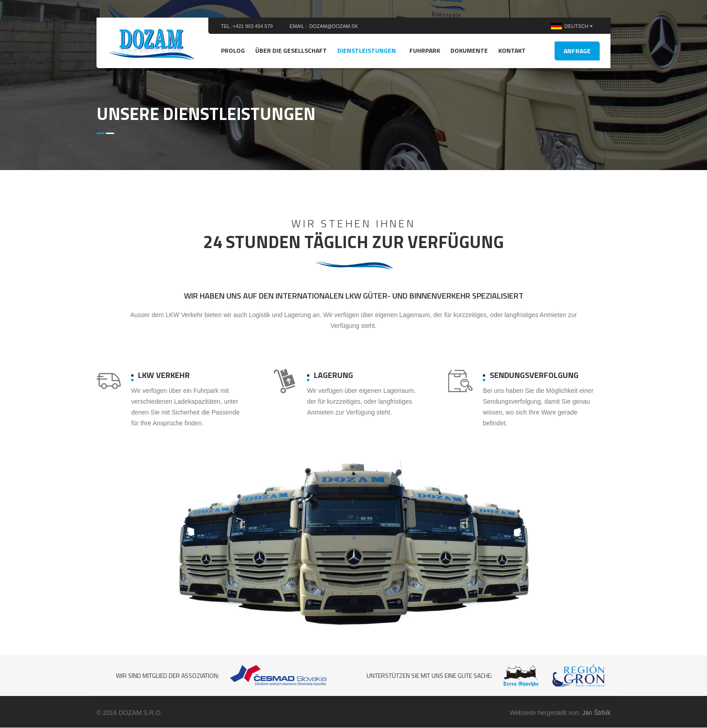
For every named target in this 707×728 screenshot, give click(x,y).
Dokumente (469, 50)
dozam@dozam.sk (334, 26)
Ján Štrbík (596, 713)
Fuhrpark (425, 50)
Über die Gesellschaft (291, 50)
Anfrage (577, 51)
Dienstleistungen (367, 50)
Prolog (233, 50)
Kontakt (512, 50)
